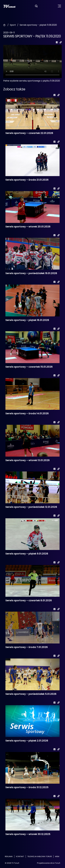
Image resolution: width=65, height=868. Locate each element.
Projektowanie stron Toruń (49, 863)
